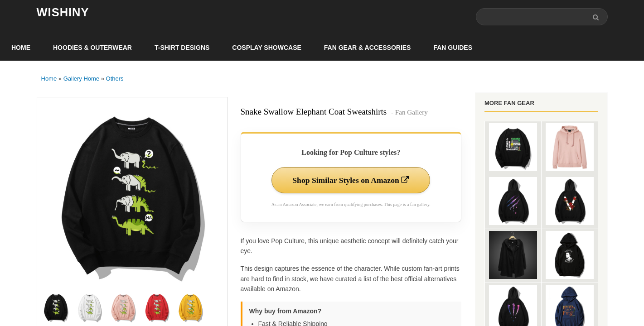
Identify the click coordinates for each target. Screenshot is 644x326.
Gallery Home (81, 79)
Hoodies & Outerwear (92, 48)
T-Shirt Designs (182, 48)
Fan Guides (453, 48)
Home (21, 48)
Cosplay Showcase (266, 48)
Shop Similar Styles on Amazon (351, 181)
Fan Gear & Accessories (368, 48)
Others (115, 79)
